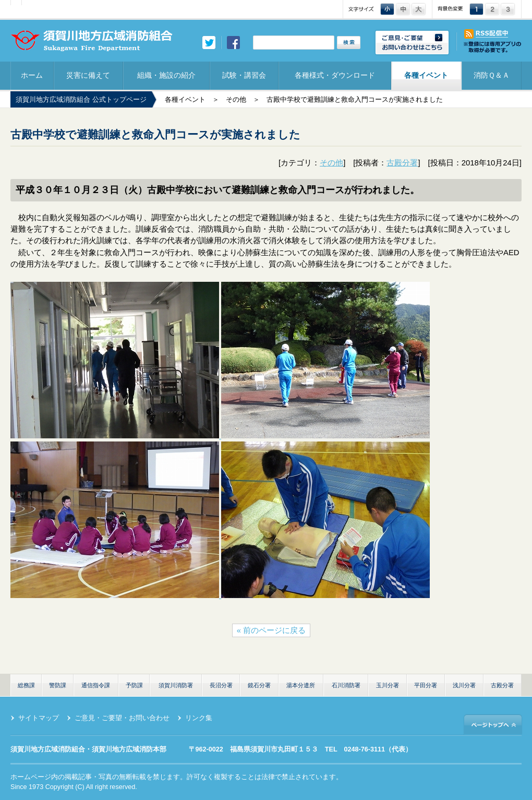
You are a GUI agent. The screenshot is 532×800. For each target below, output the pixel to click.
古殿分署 (402, 163)
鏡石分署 (259, 685)
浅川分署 (464, 685)
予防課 (134, 685)
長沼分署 (221, 685)
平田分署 (426, 685)
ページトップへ (493, 724)
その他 (236, 100)
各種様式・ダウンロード (335, 75)
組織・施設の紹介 (166, 75)
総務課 (26, 685)
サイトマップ (39, 718)
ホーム (32, 75)
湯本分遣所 (301, 685)
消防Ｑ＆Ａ (492, 75)
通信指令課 (96, 685)
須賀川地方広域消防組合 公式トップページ (81, 100)
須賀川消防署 (176, 685)
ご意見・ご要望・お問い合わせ (122, 718)
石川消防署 (346, 685)
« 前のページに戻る (271, 630)
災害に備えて (88, 75)
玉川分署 (388, 685)
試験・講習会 (244, 75)
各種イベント (426, 75)
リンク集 (199, 718)
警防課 (58, 685)
